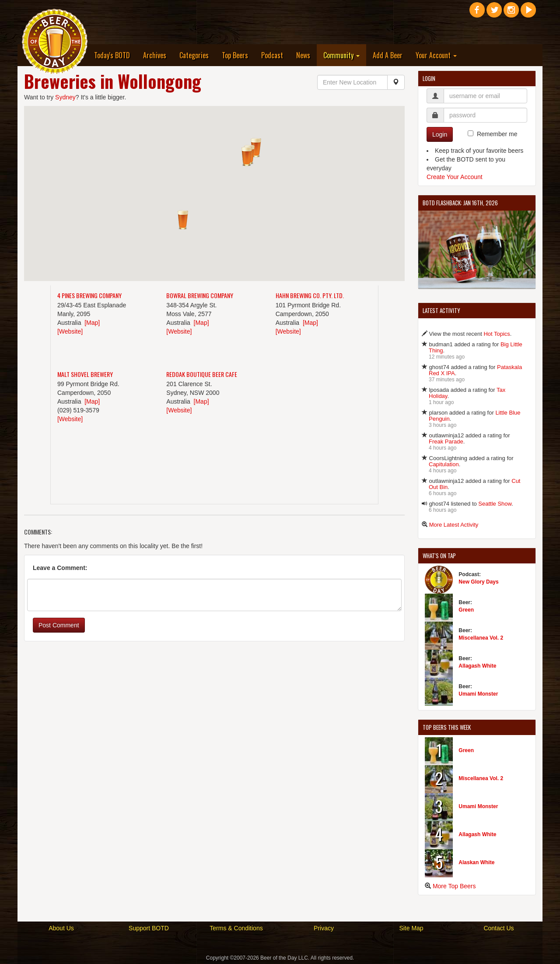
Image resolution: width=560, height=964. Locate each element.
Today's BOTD (112, 55)
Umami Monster (478, 694)
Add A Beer (388, 55)
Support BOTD (149, 928)
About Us (61, 928)
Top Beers (235, 55)
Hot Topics (497, 334)
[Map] (92, 323)
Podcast (272, 55)
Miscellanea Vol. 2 (481, 638)
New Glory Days (478, 582)
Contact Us (499, 928)
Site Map (411, 928)
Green (466, 610)
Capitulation (444, 464)
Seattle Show (495, 504)
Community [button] (341, 55)
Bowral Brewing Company (200, 295)
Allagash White (477, 666)
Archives (155, 55)
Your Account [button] (436, 55)
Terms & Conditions (236, 928)
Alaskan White (476, 862)
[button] (256, 148)
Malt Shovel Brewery (85, 374)
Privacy (324, 928)
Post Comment (59, 625)
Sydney (65, 97)
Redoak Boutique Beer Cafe (202, 374)
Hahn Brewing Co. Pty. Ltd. (310, 295)
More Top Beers (454, 886)
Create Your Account (455, 177)
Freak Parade (446, 442)
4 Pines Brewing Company (89, 295)
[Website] (70, 331)
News (303, 55)
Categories (194, 55)
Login (440, 134)
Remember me (497, 134)
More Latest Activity (454, 525)
